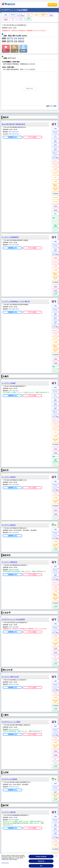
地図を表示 (30, 88)
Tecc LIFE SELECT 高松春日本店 (13, 124)
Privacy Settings (41, 858)
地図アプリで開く (52, 106)
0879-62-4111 (14, 787)
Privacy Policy (5, 865)
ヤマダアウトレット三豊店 (11, 722)
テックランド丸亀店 (9, 383)
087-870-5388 (14, 245)
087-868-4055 (14, 309)
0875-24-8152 (14, 729)
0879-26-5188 (14, 684)
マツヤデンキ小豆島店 (9, 779)
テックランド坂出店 (9, 477)
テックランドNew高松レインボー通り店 (16, 301)
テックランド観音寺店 (9, 562)
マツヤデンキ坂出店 (9, 525)
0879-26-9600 (16, 38)
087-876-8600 (14, 820)
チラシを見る (32, 137)
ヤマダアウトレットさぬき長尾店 (13, 619)
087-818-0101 (14, 132)
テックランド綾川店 (9, 812)
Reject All (41, 863)
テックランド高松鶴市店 (10, 237)
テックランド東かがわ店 (10, 677)
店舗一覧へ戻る (52, 5)
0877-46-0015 (14, 533)
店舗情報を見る (12, 137)
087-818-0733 (14, 134)
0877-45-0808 (14, 484)
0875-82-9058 (14, 570)
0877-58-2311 (14, 391)
